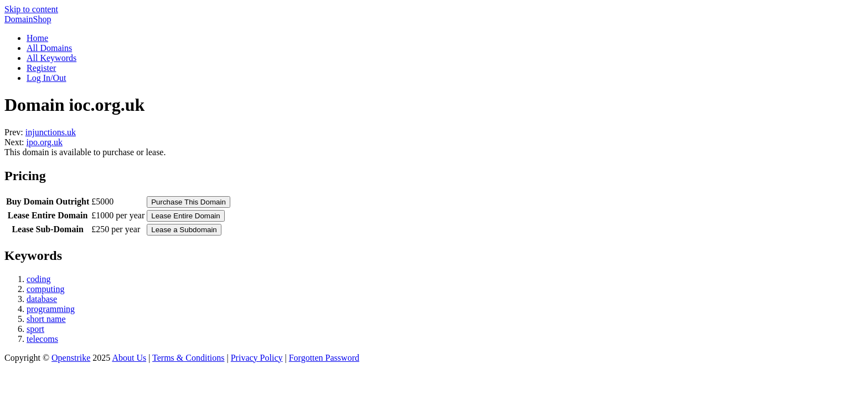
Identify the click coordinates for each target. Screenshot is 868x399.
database (42, 299)
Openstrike (71, 358)
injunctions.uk (51, 132)
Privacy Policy (257, 358)
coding (39, 279)
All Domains (49, 48)
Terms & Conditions (188, 358)
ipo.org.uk (45, 142)
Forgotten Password (324, 358)
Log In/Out (46, 78)
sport (35, 329)
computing (45, 289)
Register (41, 68)
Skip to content (31, 9)
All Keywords (51, 58)
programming (51, 309)
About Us (129, 358)
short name (46, 319)
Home (37, 38)
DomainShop (28, 19)
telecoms (42, 339)
